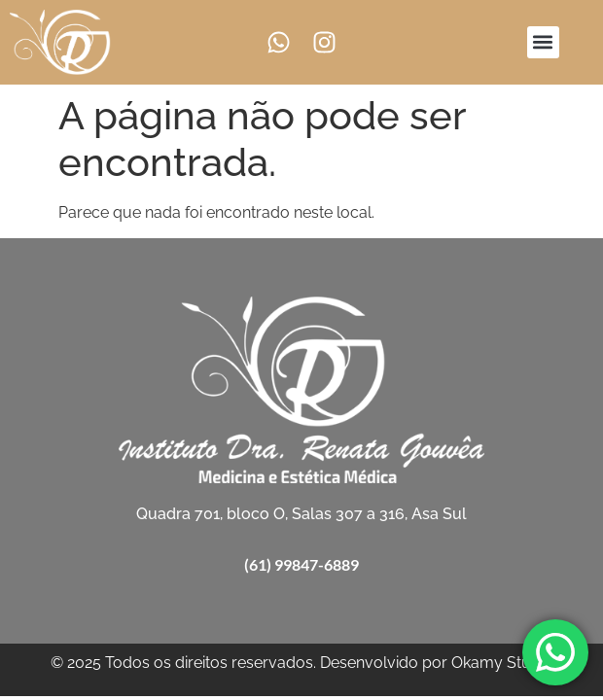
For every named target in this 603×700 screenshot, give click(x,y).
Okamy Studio (502, 663)
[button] (543, 42)
